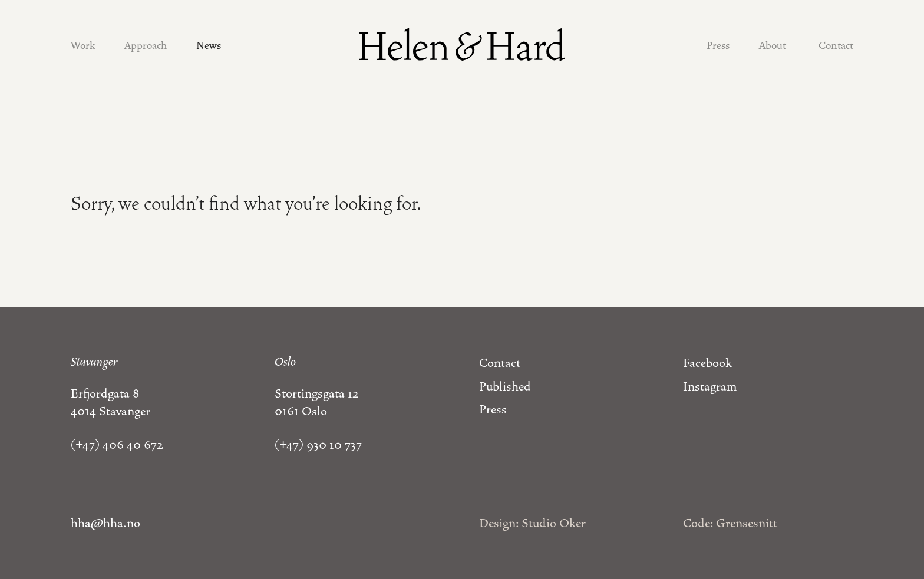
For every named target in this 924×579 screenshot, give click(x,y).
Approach (146, 45)
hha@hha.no (105, 523)
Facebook (707, 363)
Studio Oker (554, 523)
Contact (836, 45)
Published (505, 386)
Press (718, 45)
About (773, 45)
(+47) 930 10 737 (318, 445)
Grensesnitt (747, 523)
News (209, 45)
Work (83, 45)
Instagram (710, 386)
